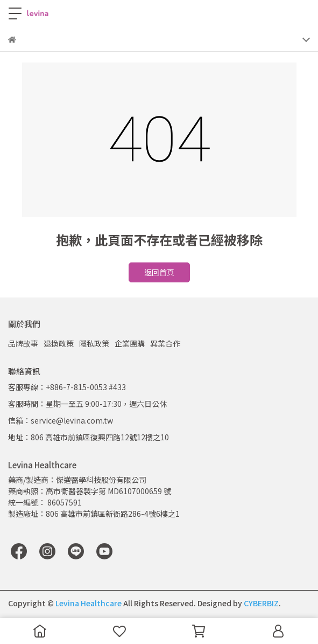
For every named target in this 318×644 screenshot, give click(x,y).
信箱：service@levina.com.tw (61, 420)
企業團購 (130, 343)
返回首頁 (159, 272)
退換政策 (59, 343)
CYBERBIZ (261, 603)
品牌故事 (23, 343)
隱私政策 (94, 343)
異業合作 (165, 343)
